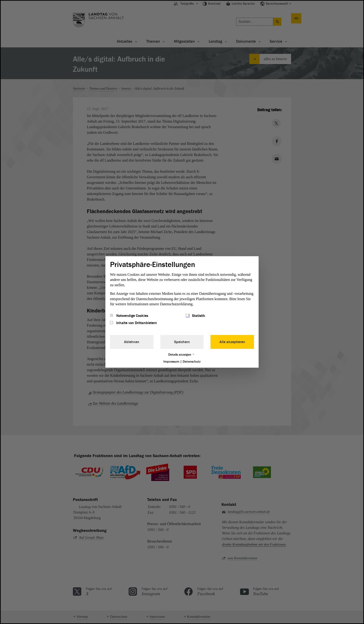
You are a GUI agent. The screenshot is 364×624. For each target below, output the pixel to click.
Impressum (171, 361)
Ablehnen (132, 342)
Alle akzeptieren (232, 342)
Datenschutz (192, 361)
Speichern (182, 342)
